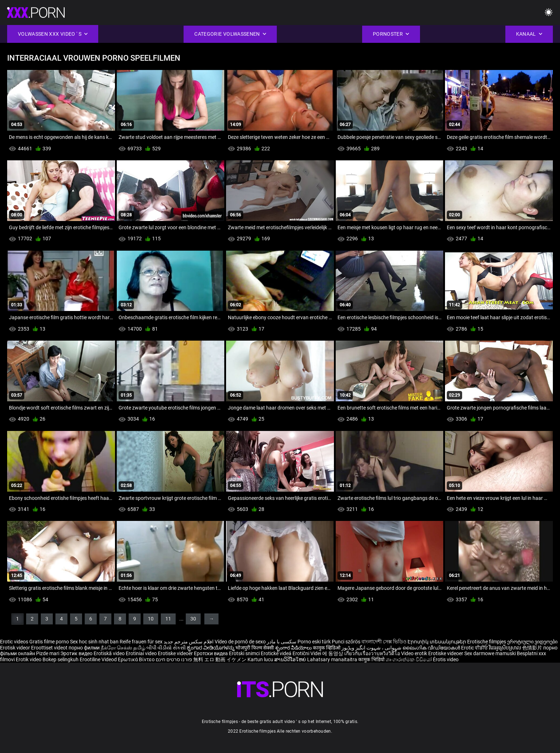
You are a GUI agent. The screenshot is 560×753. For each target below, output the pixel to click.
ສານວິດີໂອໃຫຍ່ (291, 659)
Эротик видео (77, 653)
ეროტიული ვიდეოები (532, 642)
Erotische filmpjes (487, 642)
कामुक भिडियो (372, 659)
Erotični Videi (307, 653)
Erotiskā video (110, 653)
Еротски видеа (211, 653)
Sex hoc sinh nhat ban (94, 642)
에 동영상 (333, 653)
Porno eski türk (314, 642)
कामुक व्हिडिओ (327, 648)
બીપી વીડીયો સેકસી (166, 648)
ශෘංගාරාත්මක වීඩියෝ (409, 659)
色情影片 (533, 648)
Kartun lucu (261, 659)
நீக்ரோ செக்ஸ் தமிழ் (123, 648)
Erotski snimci (245, 653)
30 (193, 619)
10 (151, 619)
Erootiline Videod (99, 659)
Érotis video (446, 659)
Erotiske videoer (176, 653)
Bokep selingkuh (61, 659)
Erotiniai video (142, 653)
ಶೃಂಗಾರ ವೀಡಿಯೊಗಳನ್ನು (211, 648)
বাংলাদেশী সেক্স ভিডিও (384, 642)
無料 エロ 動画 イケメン (220, 659)
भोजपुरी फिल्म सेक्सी (255, 648)
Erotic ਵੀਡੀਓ (475, 648)
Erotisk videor (16, 648)
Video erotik (415, 653)
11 (168, 619)
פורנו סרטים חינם (174, 659)
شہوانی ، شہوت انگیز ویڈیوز (372, 648)
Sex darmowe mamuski (490, 653)
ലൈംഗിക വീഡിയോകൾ (432, 648)
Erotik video (29, 659)
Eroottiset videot (50, 648)
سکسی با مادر (282, 642)
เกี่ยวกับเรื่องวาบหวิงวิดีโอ (373, 653)
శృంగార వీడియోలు (294, 648)
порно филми (84, 648)
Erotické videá (277, 653)
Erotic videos (15, 642)
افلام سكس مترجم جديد (189, 642)
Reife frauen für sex (141, 642)
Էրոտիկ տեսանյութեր (437, 642)
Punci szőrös (346, 642)
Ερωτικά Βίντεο (137, 659)
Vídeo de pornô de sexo (240, 642)
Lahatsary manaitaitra (333, 659)
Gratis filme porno (49, 642)
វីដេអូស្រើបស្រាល (506, 648)
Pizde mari (48, 653)
